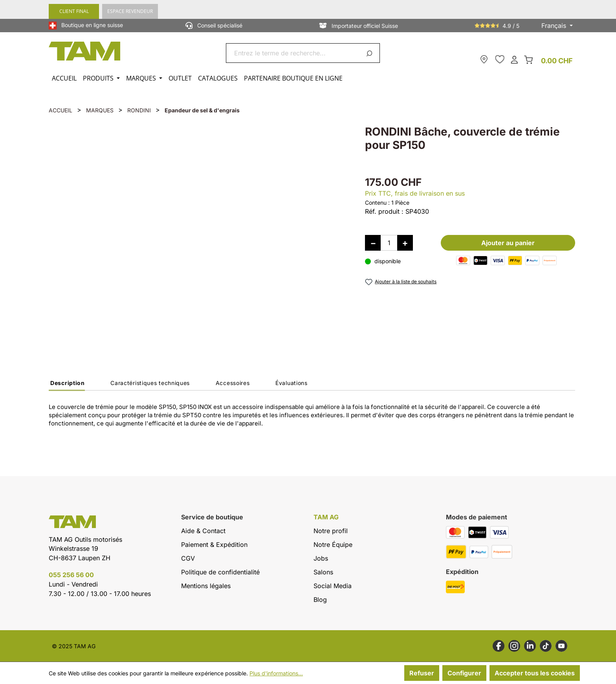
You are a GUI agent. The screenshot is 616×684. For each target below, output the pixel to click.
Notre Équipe (333, 545)
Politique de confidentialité (220, 572)
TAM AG (326, 517)
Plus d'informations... (276, 673)
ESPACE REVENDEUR (130, 11)
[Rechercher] (371, 53)
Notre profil (331, 531)
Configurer (464, 673)
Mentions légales (206, 586)
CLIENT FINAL (74, 11)
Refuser (422, 673)
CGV (188, 558)
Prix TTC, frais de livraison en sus (415, 193)
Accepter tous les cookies (535, 673)
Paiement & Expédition (214, 545)
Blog (320, 600)
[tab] (67, 385)
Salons (323, 572)
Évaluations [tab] (291, 383)
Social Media (333, 586)
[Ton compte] (514, 59)
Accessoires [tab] (233, 383)
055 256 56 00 (71, 575)
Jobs (321, 558)
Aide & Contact (203, 531)
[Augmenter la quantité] (405, 243)
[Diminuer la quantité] (373, 243)
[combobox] (294, 53)
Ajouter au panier (508, 243)
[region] (199, 234)
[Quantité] (389, 243)
